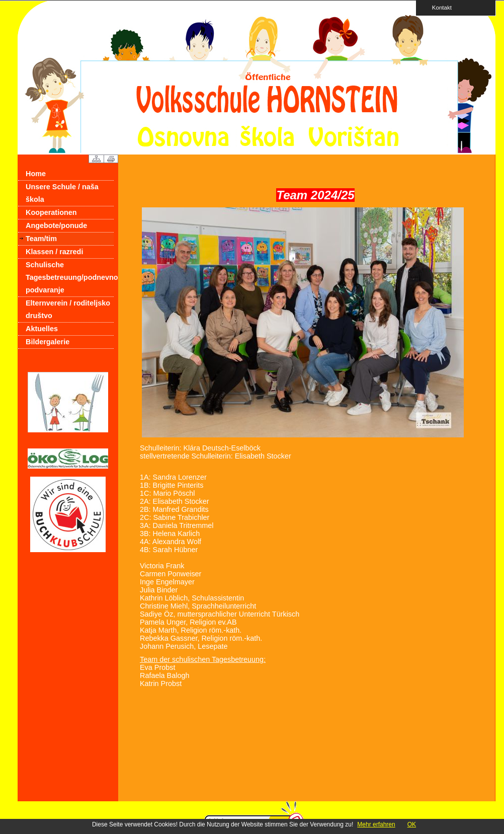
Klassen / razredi (54, 252)
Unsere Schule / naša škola (62, 193)
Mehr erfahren (376, 824)
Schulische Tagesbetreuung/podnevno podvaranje (70, 277)
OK (412, 824)
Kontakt (439, 7)
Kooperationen (51, 212)
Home (36, 174)
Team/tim (41, 239)
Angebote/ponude (56, 225)
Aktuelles (42, 329)
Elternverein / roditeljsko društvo (68, 309)
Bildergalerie (48, 342)
